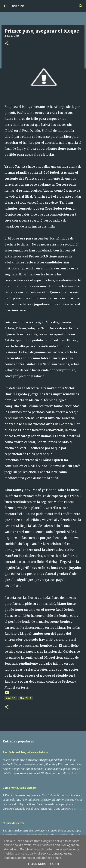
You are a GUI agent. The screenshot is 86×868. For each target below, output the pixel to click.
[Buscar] (81, 6)
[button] (7, 44)
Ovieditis (18, 6)
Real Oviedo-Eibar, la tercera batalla (25, 752)
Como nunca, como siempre (20, 788)
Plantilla (26, 698)
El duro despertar (14, 823)
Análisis (11, 698)
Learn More (37, 864)
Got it (55, 864)
